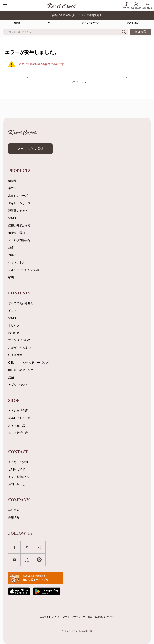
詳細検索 (140, 32)
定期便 (12, 218)
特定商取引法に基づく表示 (101, 617)
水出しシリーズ (18, 196)
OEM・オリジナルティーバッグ (28, 363)
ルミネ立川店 (17, 425)
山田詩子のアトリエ (21, 370)
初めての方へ (134, 23)
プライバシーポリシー (74, 617)
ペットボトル (17, 262)
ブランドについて (19, 340)
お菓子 (12, 255)
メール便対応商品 (19, 240)
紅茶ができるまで (19, 348)
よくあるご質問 (18, 462)
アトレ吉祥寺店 (18, 411)
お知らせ (14, 333)
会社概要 (14, 510)
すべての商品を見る (21, 303)
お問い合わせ (17, 484)
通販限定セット (18, 211)
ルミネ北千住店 (18, 433)
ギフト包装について (21, 477)
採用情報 (14, 517)
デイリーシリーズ (91, 23)
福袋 (11, 277)
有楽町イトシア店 (19, 418)
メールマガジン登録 (30, 149)
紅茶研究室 (15, 355)
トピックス (15, 325)
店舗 (11, 377)
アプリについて (18, 385)
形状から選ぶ (17, 233)
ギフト (51, 23)
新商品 (12, 181)
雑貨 (11, 248)
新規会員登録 (136, 5)
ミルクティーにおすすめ (24, 270)
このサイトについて (50, 617)
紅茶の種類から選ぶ (21, 225)
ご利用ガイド (17, 469)
